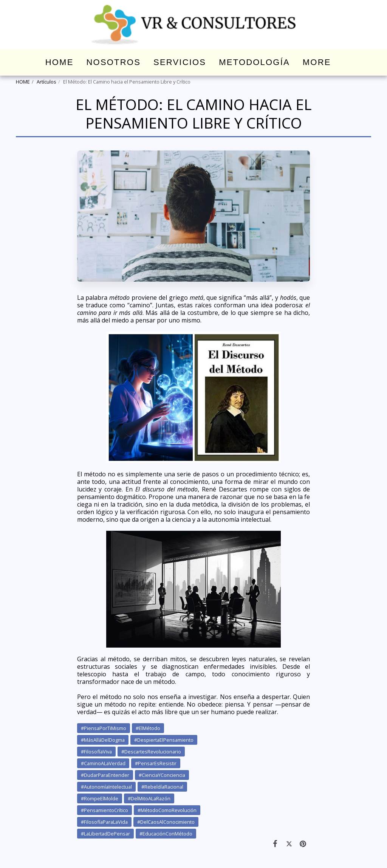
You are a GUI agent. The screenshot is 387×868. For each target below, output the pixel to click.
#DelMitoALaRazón (149, 798)
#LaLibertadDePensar (105, 834)
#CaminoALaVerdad (103, 763)
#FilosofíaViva (96, 752)
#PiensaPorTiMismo (104, 728)
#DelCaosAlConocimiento (166, 822)
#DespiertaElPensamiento (164, 740)
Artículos (46, 82)
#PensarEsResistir (156, 763)
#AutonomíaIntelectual (106, 787)
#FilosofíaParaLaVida (104, 822)
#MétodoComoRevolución (167, 810)
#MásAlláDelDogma (103, 740)
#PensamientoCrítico (104, 810)
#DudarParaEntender (105, 775)
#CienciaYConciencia (162, 775)
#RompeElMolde (100, 798)
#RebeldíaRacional (162, 787)
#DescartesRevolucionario (151, 752)
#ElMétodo (148, 728)
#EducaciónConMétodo (166, 834)
